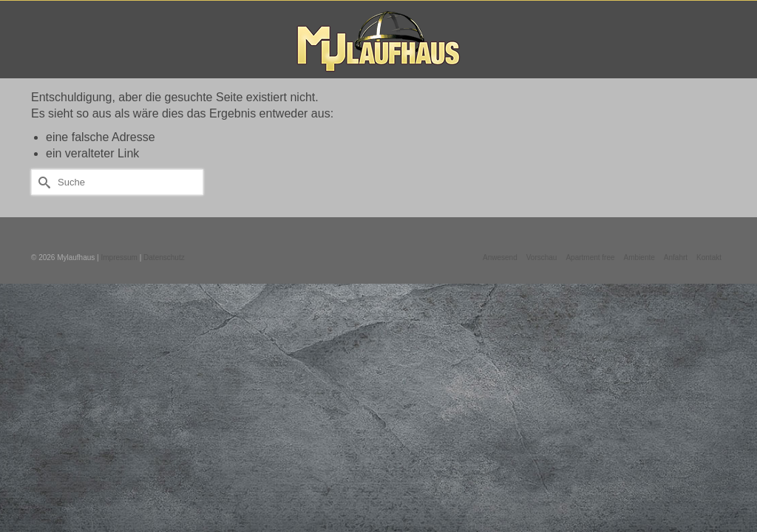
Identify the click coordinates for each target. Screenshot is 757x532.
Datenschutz (164, 260)
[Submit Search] (42, 184)
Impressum (119, 260)
